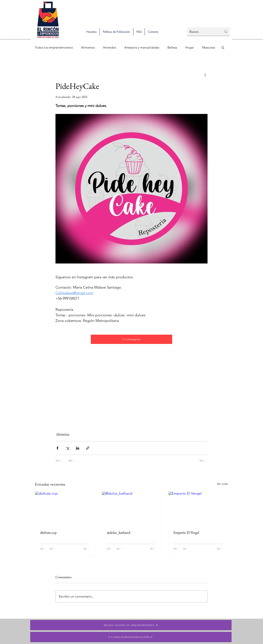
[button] (223, 47)
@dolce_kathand (119, 532)
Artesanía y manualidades (142, 47)
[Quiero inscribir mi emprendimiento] (131, 625)
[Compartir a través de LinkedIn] (78, 448)
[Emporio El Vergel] (198, 508)
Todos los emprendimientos (54, 47)
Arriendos (110, 47)
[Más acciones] (205, 75)
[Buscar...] (203, 32)
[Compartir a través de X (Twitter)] (67, 448)
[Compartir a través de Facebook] (57, 448)
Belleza (172, 47)
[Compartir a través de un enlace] (88, 448)
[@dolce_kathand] (132, 508)
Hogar (190, 47)
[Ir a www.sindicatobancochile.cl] (131, 637)
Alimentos (88, 47)
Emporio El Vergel (186, 532)
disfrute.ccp (48, 532)
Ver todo (223, 484)
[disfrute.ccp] (65, 508)
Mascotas (209, 47)
